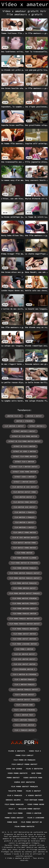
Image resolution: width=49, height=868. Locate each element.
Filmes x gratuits (17, 751)
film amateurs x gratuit (25, 527)
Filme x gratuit (33, 791)
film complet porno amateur (25, 533)
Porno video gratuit (14, 818)
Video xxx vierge (14, 769)
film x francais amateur (25, 730)
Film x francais (15, 795)
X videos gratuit (34, 795)
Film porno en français (24, 760)
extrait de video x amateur (25, 451)
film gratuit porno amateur (25, 548)
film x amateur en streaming (24, 674)
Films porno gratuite (24, 826)
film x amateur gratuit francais (24, 700)
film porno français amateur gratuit (24, 619)
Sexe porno (36, 773)
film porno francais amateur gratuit (24, 624)
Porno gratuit (13, 778)
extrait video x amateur (25, 477)
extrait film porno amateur (25, 456)
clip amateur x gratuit (14, 426)
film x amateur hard (24, 705)
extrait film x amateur (24, 462)
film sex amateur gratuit (24, 654)
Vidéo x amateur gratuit (19, 858)
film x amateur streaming (24, 710)
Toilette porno (15, 791)
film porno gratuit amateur (25, 634)
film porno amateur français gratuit (24, 573)
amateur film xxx (14, 416)
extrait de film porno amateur (24, 436)
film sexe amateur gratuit (24, 659)
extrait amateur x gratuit (24, 431)
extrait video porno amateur (24, 472)
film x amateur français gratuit (24, 690)
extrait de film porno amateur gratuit (24, 441)
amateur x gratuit (34, 416)
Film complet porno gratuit (24, 764)
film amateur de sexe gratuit (24, 487)
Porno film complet (25, 755)
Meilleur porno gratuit (29, 809)
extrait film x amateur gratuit (25, 467)
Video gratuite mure (33, 778)
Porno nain (12, 822)
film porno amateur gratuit (25, 588)
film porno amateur (24, 553)
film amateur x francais (25, 512)
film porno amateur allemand (24, 558)
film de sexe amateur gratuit (24, 538)
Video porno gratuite (18, 773)
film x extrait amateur (24, 725)
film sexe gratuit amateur (24, 664)
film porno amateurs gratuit (24, 609)
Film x (12, 809)
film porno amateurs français (24, 603)
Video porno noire (36, 804)
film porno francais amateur (24, 614)
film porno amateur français (24, 568)
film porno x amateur (25, 649)
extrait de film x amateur (24, 446)
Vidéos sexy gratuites (24, 782)
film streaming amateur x (24, 669)
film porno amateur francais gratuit (24, 578)
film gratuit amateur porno (25, 543)
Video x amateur (34, 813)
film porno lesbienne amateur (24, 644)
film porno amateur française (24, 583)
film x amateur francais (25, 680)
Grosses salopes (13, 800)
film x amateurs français (24, 720)
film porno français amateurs (24, 629)
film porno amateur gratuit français (24, 593)
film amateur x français (25, 517)
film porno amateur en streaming (24, 563)
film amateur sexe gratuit (24, 507)
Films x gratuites (34, 769)
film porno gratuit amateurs (24, 639)
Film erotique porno (34, 800)
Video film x (35, 751)
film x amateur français (25, 685)
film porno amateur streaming (24, 598)
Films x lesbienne (36, 818)
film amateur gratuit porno (25, 492)
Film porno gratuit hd (31, 822)
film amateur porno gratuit (25, 502)
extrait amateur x (37, 426)
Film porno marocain (14, 804)
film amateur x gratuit (24, 522)
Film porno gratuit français (25, 786)
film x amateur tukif (25, 715)
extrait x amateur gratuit (24, 482)
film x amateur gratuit (24, 695)
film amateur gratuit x (24, 497)
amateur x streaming (24, 421)
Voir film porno (15, 813)
